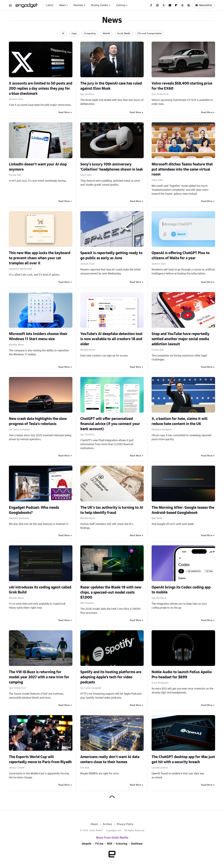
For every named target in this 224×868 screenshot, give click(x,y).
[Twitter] (164, 5)
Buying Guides (100, 5)
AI (63, 34)
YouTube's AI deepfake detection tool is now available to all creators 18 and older (111, 339)
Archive (107, 824)
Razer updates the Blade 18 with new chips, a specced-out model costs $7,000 (111, 592)
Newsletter (204, 5)
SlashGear (137, 844)
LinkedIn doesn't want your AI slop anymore (38, 167)
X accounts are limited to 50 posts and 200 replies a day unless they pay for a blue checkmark (41, 89)
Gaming (121, 5)
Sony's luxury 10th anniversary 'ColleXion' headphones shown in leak (112, 167)
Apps (74, 34)
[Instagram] (157, 5)
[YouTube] (170, 5)
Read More (64, 112)
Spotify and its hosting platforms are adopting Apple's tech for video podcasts (111, 677)
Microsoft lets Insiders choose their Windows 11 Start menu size (38, 336)
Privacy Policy (125, 824)
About (94, 824)
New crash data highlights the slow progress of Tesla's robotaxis (38, 421)
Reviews (78, 5)
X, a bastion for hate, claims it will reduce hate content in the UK (180, 421)
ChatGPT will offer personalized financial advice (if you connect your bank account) (110, 424)
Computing (90, 34)
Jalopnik (86, 844)
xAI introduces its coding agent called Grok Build (40, 590)
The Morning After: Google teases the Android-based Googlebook (183, 510)
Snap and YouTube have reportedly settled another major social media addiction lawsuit (181, 339)
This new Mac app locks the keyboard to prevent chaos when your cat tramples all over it (40, 258)
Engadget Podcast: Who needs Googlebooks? (34, 510)
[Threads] (182, 5)
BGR (110, 844)
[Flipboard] (176, 5)
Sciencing (121, 844)
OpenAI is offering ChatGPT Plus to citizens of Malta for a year (181, 256)
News (62, 5)
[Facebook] (151, 5)
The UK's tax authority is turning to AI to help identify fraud (112, 510)
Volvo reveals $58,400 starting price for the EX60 (182, 86)
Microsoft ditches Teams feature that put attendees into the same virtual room (182, 169)
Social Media (124, 34)
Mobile (106, 34)
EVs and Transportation (150, 34)
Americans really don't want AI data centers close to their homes (110, 759)
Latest (50, 5)
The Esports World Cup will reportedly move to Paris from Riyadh (40, 759)
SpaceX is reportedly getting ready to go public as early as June (111, 256)
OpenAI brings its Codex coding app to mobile (181, 590)
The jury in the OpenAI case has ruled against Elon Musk (111, 86)
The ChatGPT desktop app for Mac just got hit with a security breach (183, 759)
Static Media (96, 831)
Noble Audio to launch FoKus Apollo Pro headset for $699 (182, 675)
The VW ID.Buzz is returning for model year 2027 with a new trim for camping (39, 677)
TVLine (99, 844)
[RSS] (189, 5)
